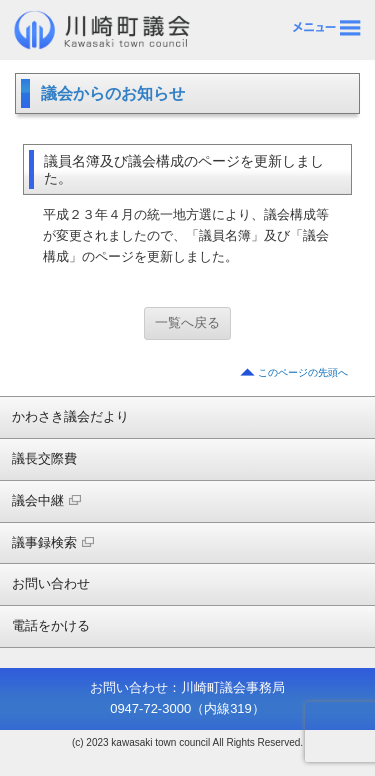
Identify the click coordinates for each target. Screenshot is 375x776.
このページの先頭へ (303, 372)
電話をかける (51, 625)
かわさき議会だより (70, 416)
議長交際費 (44, 458)
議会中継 (46, 500)
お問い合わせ (51, 583)
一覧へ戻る (187, 322)
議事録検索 (53, 542)
